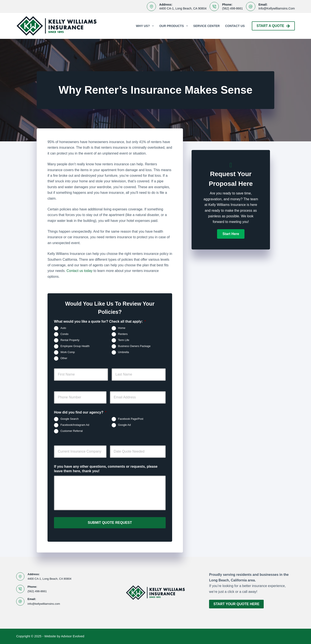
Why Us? (146, 26)
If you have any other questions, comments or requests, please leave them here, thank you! (106, 469)
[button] (231, 234)
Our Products (174, 26)
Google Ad (125, 425)
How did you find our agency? (80, 412)
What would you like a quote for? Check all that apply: (100, 321)
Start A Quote (273, 26)
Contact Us (235, 26)
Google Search (70, 419)
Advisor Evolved (73, 635)
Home (122, 328)
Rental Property (70, 340)
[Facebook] (292, 636)
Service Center (207, 26)
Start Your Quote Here (236, 602)
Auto (63, 328)
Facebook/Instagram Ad (75, 425)
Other (64, 358)
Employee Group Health (75, 346)
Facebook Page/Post (131, 419)
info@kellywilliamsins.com (277, 8)
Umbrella (124, 352)
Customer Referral (72, 431)
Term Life (124, 340)
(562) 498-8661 (232, 8)
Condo (64, 334)
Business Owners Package (134, 346)
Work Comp (68, 352)
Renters (123, 334)
